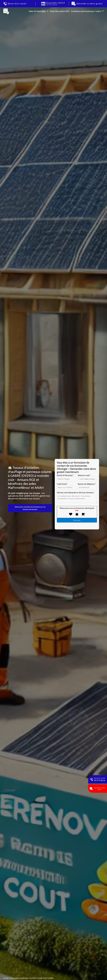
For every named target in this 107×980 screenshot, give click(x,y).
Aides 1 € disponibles (37, 11)
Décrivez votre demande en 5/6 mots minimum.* (75, 493)
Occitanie (33, 978)
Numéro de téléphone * (87, 484)
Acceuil (6, 978)
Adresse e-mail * (84, 475)
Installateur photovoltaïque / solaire (86, 11)
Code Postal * (62, 484)
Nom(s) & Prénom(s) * (65, 475)
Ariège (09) (42, 978)
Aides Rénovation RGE (60, 11)
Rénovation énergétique (19, 978)
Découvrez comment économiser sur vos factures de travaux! (30, 508)
